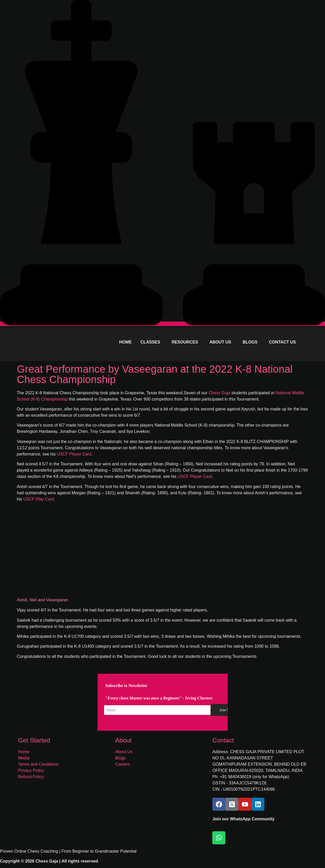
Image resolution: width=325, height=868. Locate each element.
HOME (125, 342)
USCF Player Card (74, 454)
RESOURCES (185, 342)
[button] (152, 342)
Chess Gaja (220, 393)
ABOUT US (220, 342)
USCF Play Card (39, 499)
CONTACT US (282, 342)
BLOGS (250, 342)
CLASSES (150, 342)
